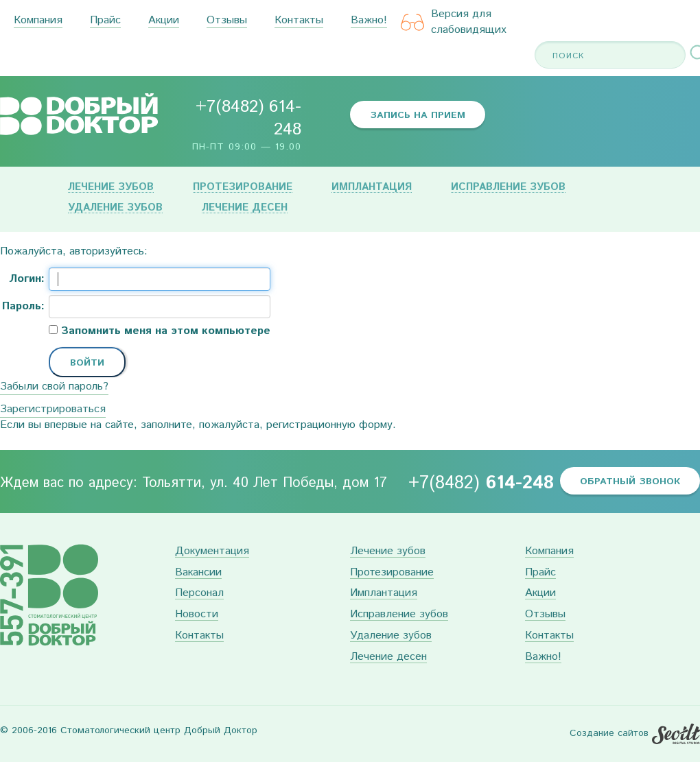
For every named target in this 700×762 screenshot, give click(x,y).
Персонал (199, 594)
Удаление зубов (115, 208)
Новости (197, 615)
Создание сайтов (609, 733)
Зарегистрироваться (53, 409)
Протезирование (243, 187)
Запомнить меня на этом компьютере (164, 331)
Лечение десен (245, 208)
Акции (164, 21)
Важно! (369, 21)
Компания (38, 21)
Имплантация (372, 187)
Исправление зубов (508, 187)
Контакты (299, 21)
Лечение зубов (111, 187)
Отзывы (227, 21)
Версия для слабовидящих (454, 22)
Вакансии (198, 573)
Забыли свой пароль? (54, 386)
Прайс (105, 21)
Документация (212, 552)
